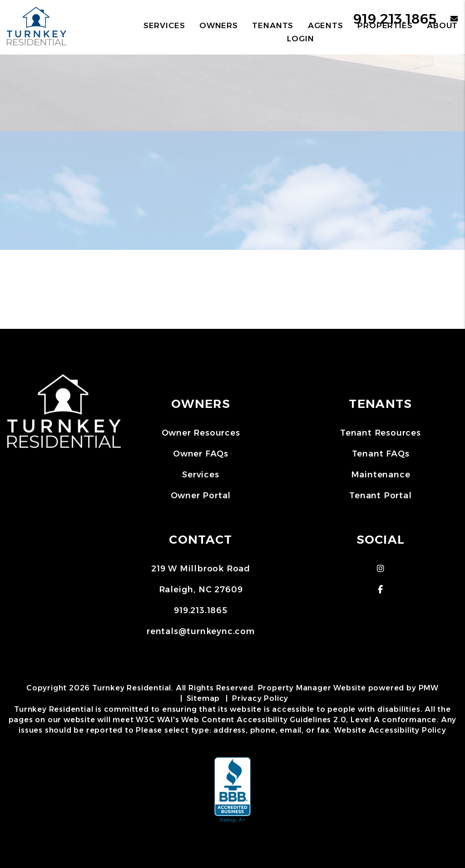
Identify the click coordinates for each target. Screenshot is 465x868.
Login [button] (300, 39)
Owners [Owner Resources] (219, 25)
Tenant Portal (380, 496)
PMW (429, 688)
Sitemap (203, 698)
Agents (326, 25)
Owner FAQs (201, 454)
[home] (37, 27)
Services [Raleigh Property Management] (164, 25)
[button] (381, 569)
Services (200, 475)
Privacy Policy (260, 698)
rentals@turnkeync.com (201, 631)
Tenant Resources (381, 433)
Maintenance (381, 475)
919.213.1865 (201, 610)
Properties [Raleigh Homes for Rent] (385, 25)
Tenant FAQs (381, 454)
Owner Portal (201, 496)
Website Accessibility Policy (390, 730)
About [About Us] (442, 25)
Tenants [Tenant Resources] (273, 25)
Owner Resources (201, 433)
